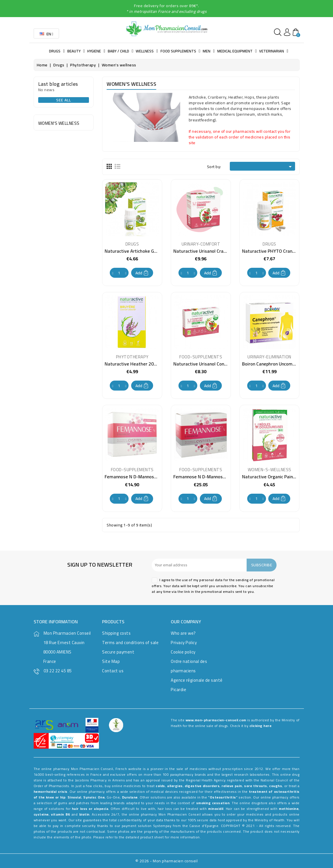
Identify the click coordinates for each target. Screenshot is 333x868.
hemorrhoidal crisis (51, 792)
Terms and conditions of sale (130, 643)
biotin (84, 814)
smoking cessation (213, 803)
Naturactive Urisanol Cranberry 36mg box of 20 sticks (228, 251)
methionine (289, 809)
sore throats (255, 786)
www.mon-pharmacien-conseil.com (216, 720)
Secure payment (118, 652)
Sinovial (74, 797)
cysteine (41, 814)
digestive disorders (202, 786)
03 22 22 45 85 (58, 671)
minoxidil (216, 809)
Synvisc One (94, 797)
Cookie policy (183, 652)
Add (142, 273)
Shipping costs (116, 633)
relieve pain (232, 786)
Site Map (111, 661)
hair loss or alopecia (90, 809)
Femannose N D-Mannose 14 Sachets (143, 477)
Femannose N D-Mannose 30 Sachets (211, 477)
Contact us (113, 671)
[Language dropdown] (46, 33)
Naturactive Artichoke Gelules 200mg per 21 (150, 251)
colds (160, 786)
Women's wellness (59, 123)
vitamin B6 (61, 814)
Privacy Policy (184, 643)
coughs (276, 786)
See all (64, 100)
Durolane (130, 797)
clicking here (261, 726)
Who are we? (183, 633)
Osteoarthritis (223, 797)
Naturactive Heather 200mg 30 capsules (146, 364)
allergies (175, 786)
